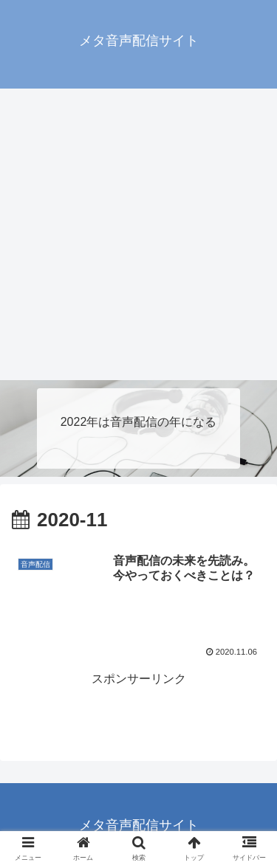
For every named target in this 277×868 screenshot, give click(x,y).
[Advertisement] (138, 234)
